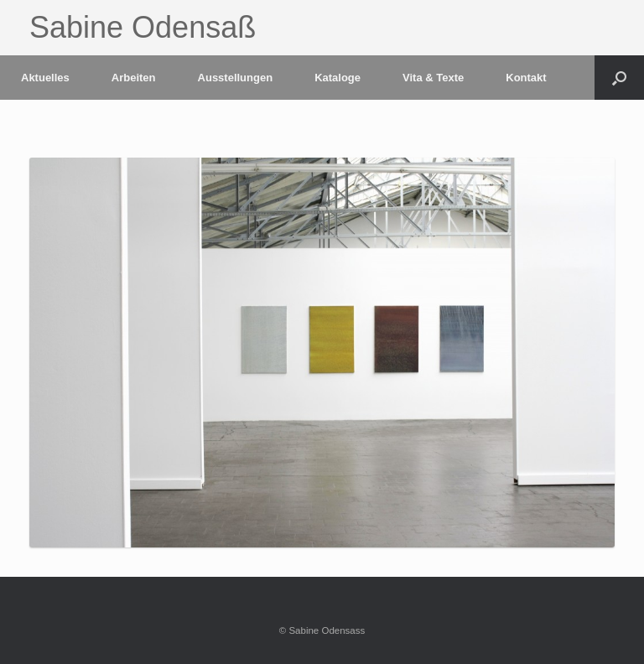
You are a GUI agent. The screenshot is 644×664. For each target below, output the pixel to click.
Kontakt (526, 78)
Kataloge (338, 78)
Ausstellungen (236, 78)
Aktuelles (45, 78)
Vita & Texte (433, 78)
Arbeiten (134, 78)
